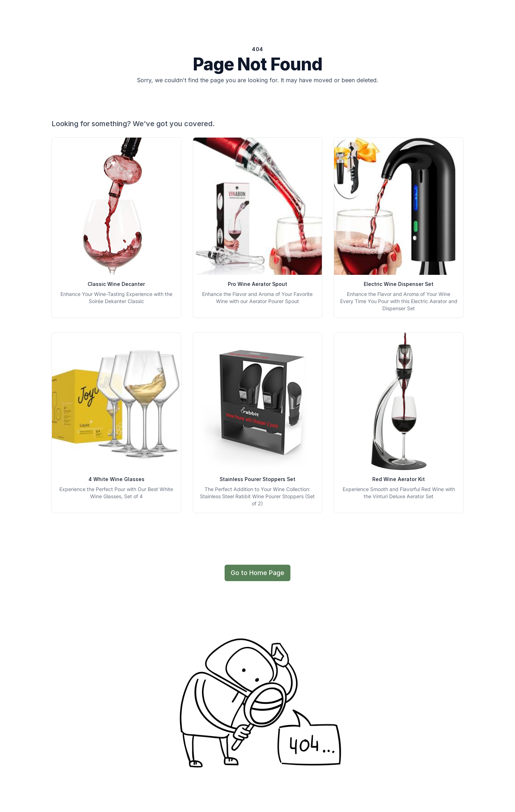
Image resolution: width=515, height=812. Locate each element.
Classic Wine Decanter (116, 284)
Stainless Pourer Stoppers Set (257, 479)
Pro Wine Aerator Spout (257, 284)
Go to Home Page (257, 573)
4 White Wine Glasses (116, 479)
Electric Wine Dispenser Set (399, 284)
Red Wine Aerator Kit (399, 479)
